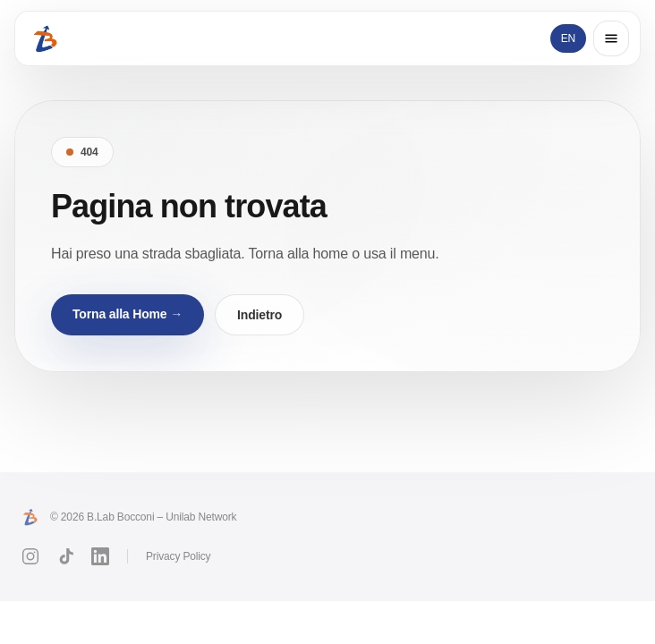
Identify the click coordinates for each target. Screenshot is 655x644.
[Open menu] (611, 38)
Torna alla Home (128, 314)
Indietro (259, 315)
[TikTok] (65, 556)
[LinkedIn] (100, 556)
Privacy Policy (178, 556)
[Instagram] (30, 556)
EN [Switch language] (568, 38)
